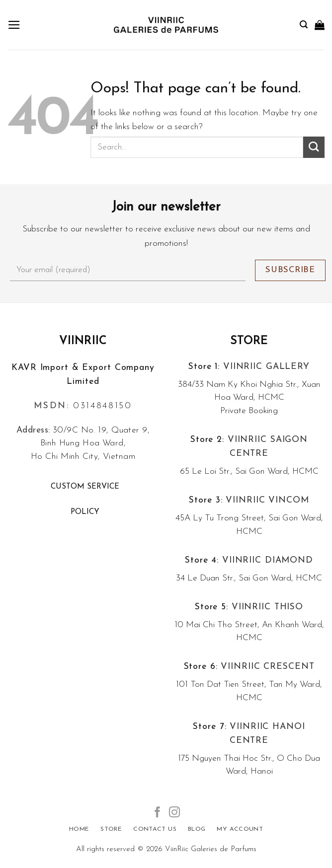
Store (249, 341)
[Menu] (14, 25)
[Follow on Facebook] (158, 813)
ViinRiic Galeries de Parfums (211, 849)
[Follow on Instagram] (174, 813)
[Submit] (314, 147)
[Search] (304, 25)
